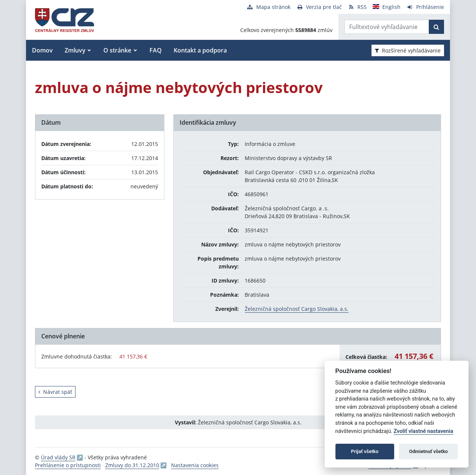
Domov (42, 50)
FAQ (156, 50)
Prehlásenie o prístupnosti (68, 465)
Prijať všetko (365, 451)
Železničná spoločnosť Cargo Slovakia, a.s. (297, 309)
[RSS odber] (357, 7)
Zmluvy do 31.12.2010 (132, 465)
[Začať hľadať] (436, 27)
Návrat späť (55, 392)
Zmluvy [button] (75, 50)
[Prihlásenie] (425, 7)
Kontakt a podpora (200, 50)
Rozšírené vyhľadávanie (408, 50)
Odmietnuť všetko (428, 451)
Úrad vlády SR (58, 457)
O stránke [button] (117, 50)
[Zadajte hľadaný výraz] (387, 27)
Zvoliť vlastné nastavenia (424, 431)
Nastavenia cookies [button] (195, 465)
